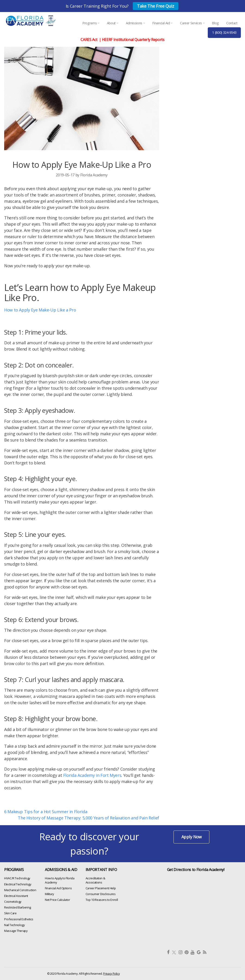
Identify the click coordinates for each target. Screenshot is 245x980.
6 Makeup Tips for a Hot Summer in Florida (46, 812)
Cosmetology (13, 902)
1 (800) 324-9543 (224, 33)
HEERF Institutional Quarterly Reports (133, 40)
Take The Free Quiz (156, 6)
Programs (91, 23)
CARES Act (89, 40)
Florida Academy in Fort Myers (92, 775)
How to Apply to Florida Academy (60, 880)
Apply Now (192, 837)
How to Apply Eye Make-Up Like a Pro (40, 310)
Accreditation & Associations (95, 880)
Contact (232, 23)
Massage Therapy (16, 931)
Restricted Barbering (18, 907)
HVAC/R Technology (17, 878)
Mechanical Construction (20, 890)
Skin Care (10, 913)
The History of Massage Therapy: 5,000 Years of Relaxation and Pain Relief (88, 818)
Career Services (192, 23)
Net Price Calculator (57, 900)
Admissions (135, 23)
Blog (215, 23)
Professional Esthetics (19, 919)
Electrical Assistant (16, 896)
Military (49, 894)
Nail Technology (14, 925)
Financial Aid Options (58, 888)
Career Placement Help (101, 888)
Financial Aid (162, 23)
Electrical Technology (18, 884)
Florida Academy (94, 175)
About (113, 23)
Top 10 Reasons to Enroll (102, 900)
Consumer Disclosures (101, 894)
